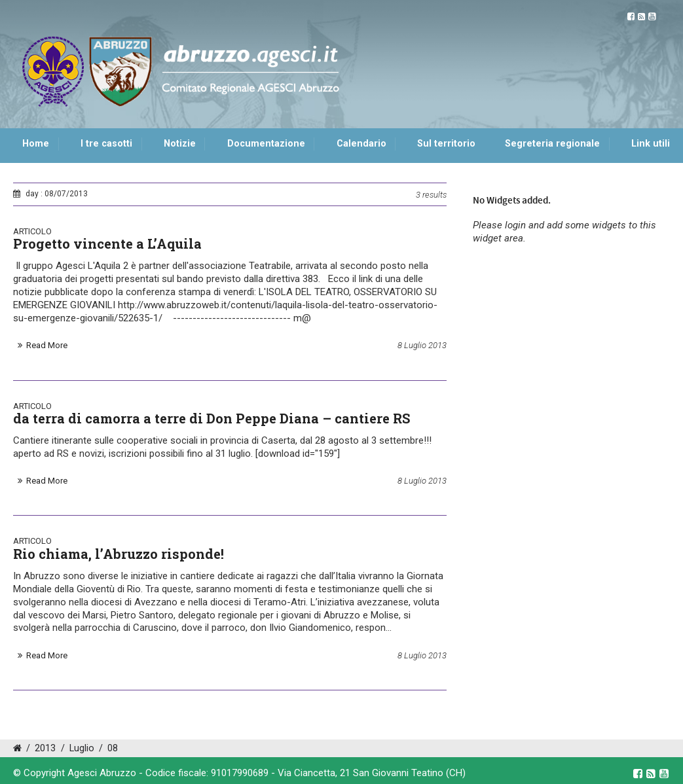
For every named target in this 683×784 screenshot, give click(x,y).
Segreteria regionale (552, 144)
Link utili (651, 144)
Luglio (82, 748)
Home (36, 144)
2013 (45, 748)
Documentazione (266, 144)
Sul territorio (446, 144)
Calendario (361, 144)
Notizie (180, 144)
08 (113, 748)
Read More (47, 345)
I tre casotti (106, 144)
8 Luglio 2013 (422, 345)
